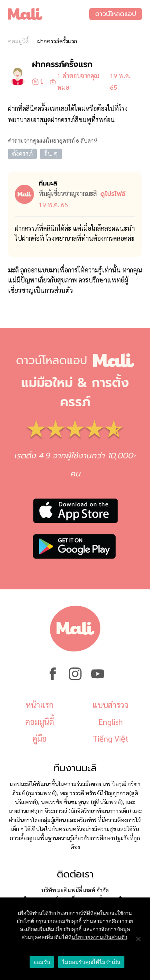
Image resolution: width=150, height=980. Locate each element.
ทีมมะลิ (48, 183)
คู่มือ (39, 738)
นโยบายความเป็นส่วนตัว (99, 937)
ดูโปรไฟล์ (113, 194)
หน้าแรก (40, 705)
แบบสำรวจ (110, 705)
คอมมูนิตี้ (18, 41)
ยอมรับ (42, 962)
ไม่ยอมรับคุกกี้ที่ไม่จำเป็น (91, 962)
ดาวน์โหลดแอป (116, 14)
